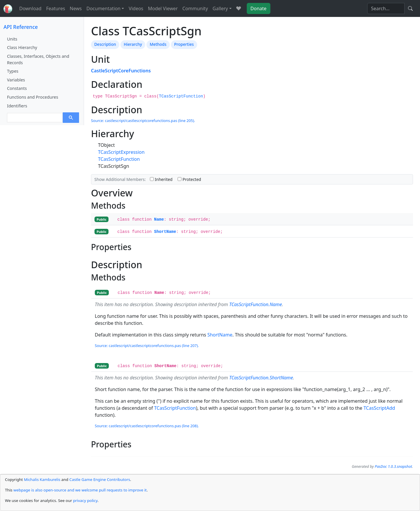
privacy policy (85, 500)
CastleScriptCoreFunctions (121, 71)
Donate (259, 8)
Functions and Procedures (33, 97)
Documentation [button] (103, 8)
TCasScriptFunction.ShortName (261, 378)
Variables (16, 80)
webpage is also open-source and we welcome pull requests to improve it (80, 490)
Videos (136, 8)
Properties (184, 44)
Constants (17, 88)
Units (12, 39)
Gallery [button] (220, 8)
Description (105, 44)
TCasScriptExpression (121, 152)
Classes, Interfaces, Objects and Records (38, 59)
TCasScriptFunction (181, 96)
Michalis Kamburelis (42, 479)
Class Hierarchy (22, 47)
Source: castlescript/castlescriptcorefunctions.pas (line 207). (147, 346)
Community (195, 8)
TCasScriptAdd (379, 408)
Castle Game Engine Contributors (100, 479)
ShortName (165, 232)
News (76, 8)
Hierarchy (133, 44)
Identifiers (17, 106)
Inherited (161, 179)
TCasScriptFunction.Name (256, 304)
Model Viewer (163, 8)
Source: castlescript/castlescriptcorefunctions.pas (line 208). (147, 426)
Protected (189, 179)
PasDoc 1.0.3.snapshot (393, 466)
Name (159, 219)
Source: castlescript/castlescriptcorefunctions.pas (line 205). (143, 121)
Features (56, 8)
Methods (158, 44)
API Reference (21, 27)
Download (30, 8)
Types (13, 71)
